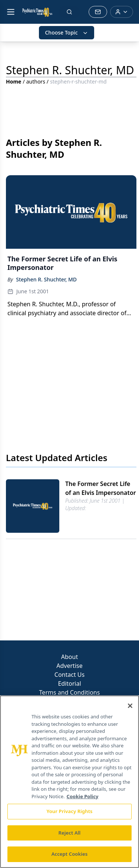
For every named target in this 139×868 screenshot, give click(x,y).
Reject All (70, 833)
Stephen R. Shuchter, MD (46, 279)
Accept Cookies (70, 854)
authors (36, 81)
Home (14, 81)
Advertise (69, 666)
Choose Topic (66, 32)
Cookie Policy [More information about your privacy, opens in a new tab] (83, 796)
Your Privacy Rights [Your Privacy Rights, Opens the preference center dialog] (69, 811)
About (69, 657)
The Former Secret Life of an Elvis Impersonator (101, 488)
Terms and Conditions (70, 692)
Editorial (69, 683)
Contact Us (69, 675)
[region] (69, 782)
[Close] (130, 706)
